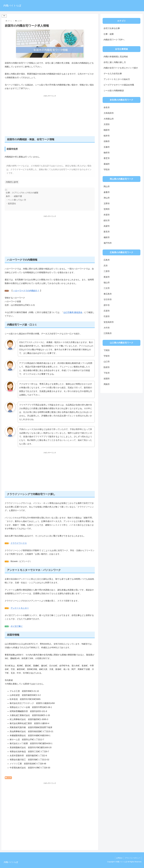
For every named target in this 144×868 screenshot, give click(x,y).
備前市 (107, 237)
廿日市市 (108, 299)
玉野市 (107, 204)
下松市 (107, 373)
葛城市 (107, 164)
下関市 (107, 350)
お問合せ (119, 858)
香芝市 (107, 158)
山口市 (107, 362)
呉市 (106, 266)
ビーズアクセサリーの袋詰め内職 (119, 85)
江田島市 (108, 333)
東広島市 (108, 294)
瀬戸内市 (108, 243)
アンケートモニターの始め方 (117, 79)
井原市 (107, 215)
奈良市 (107, 107)
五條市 (107, 147)
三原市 (107, 271)
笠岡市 (107, 209)
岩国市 (107, 379)
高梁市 (107, 226)
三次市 (107, 288)
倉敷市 (107, 192)
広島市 (107, 260)
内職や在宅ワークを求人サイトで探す (121, 68)
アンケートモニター (20, 608)
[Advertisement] (50, 117)
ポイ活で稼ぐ (17, 626)
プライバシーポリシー (133, 858)
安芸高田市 (109, 322)
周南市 (107, 384)
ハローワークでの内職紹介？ (26, 291)
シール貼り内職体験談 (114, 91)
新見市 (107, 232)
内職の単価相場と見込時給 (116, 57)
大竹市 (107, 328)
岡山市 (107, 187)
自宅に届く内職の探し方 (115, 62)
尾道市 (107, 277)
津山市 (107, 198)
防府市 (107, 367)
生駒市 (107, 141)
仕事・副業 (109, 34)
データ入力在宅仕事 (113, 74)
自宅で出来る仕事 (112, 28)
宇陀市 (107, 170)
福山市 (107, 283)
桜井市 (107, 136)
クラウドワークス (19, 543)
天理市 (107, 124)
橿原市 (107, 130)
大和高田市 (109, 113)
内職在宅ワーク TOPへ (114, 40)
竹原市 (107, 316)
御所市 (107, 153)
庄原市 (107, 311)
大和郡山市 (109, 119)
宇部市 (107, 356)
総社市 (107, 220)
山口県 (8, 778)
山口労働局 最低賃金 (73, 312)
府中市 (107, 305)
